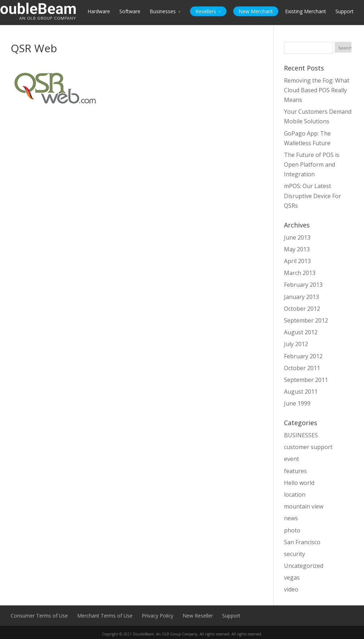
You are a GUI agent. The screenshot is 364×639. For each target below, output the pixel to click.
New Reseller (198, 616)
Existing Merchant (306, 11)
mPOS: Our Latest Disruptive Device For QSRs (313, 196)
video (291, 589)
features (295, 471)
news (291, 518)
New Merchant (256, 11)
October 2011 (302, 368)
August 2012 (301, 332)
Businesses (163, 11)
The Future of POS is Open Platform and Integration (312, 164)
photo (292, 530)
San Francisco (302, 542)
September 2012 (306, 320)
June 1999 (297, 403)
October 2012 (302, 309)
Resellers (206, 11)
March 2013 (300, 273)
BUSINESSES (301, 435)
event (291, 459)
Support (345, 11)
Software (130, 11)
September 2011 (306, 380)
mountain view (304, 506)
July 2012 (296, 344)
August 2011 (301, 392)
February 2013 (303, 285)
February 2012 (303, 356)
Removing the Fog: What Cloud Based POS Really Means (317, 90)
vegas (292, 577)
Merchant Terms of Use (105, 616)
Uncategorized (304, 566)
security (295, 554)
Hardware (99, 11)
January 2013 (301, 297)
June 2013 (297, 237)
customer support (308, 447)
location (295, 495)
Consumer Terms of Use (39, 616)
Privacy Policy (158, 616)
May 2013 (297, 249)
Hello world (299, 483)
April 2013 (297, 261)
